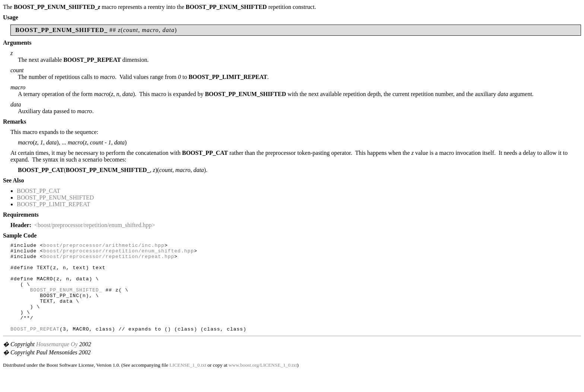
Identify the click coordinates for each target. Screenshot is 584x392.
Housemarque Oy (57, 362)
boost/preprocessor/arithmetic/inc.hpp (104, 246)
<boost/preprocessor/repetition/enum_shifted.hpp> (95, 225)
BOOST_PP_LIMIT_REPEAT (53, 204)
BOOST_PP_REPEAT (35, 347)
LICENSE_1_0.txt (188, 383)
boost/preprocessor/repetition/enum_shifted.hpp (119, 253)
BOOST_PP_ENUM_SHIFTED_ (66, 300)
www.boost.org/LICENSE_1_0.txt (263, 383)
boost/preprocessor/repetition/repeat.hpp (109, 259)
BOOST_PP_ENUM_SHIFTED (55, 197)
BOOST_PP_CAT (38, 191)
